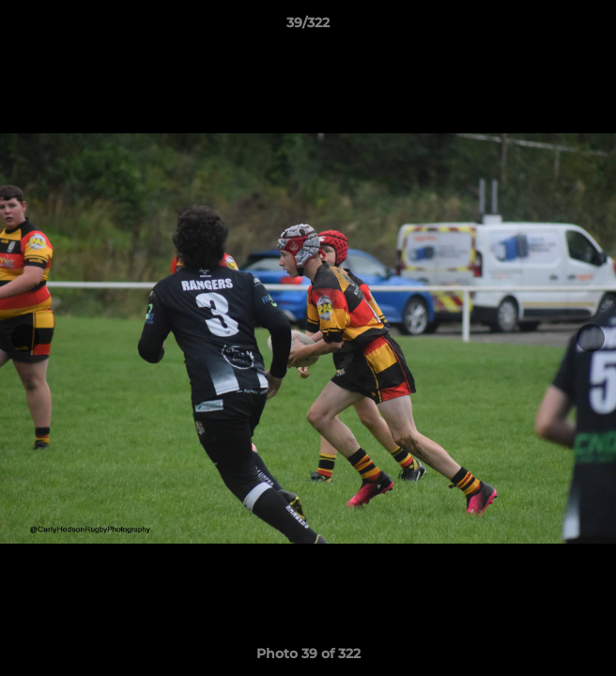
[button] (593, 27)
